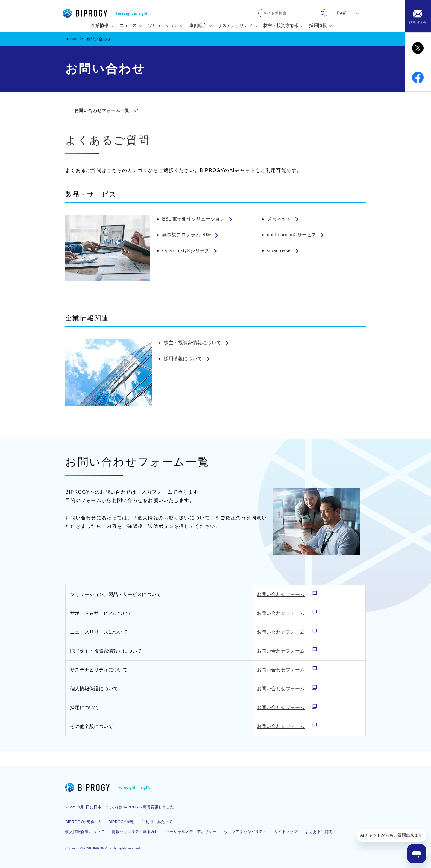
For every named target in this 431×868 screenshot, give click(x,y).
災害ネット (279, 219)
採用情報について (183, 359)
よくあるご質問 (107, 140)
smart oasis (279, 251)
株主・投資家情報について (192, 343)
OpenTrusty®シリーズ (186, 251)
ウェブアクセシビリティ (245, 832)
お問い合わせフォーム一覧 (102, 110)
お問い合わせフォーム (281, 594)
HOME (72, 39)
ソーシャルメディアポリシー (191, 832)
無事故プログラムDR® (186, 235)
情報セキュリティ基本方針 (135, 832)
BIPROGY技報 (121, 822)
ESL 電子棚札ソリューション (193, 219)
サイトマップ (286, 832)
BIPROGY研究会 (83, 822)
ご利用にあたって (157, 822)
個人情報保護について (85, 832)
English (355, 13)
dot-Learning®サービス (292, 235)
